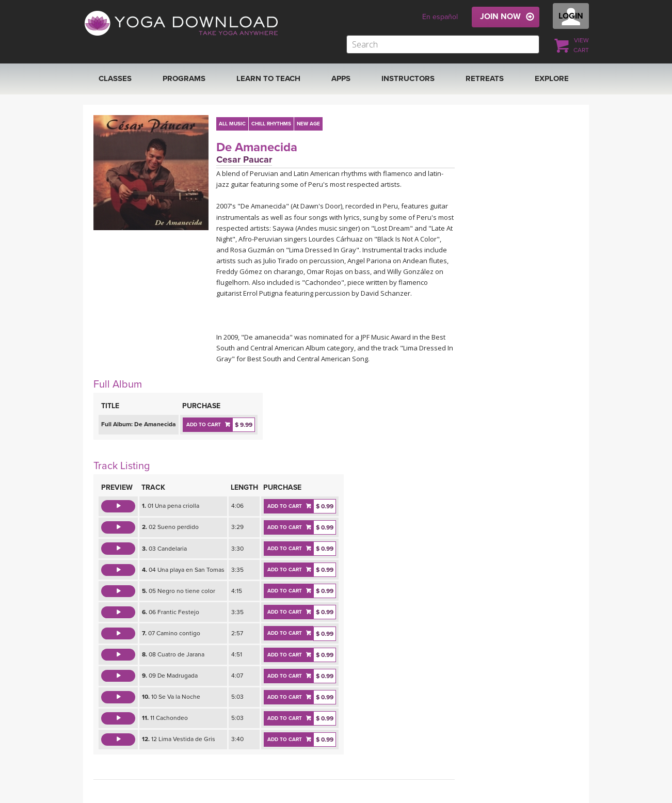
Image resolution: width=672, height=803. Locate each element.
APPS (341, 78)
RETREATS (485, 78)
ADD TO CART (204, 425)
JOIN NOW (500, 17)
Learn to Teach (268, 78)
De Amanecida (257, 147)
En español (440, 17)
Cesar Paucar (244, 159)
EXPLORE (552, 78)
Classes (115, 78)
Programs (184, 78)
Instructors (408, 78)
